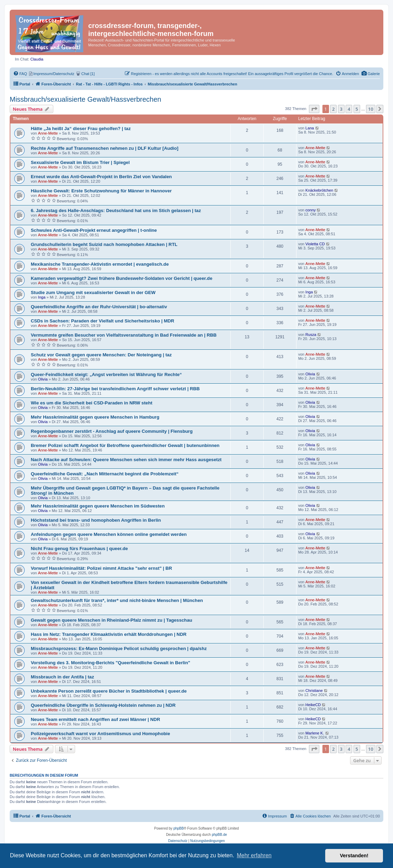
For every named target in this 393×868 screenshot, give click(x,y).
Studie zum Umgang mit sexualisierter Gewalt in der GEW (93, 293)
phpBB (179, 828)
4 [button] (349, 109)
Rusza (311, 335)
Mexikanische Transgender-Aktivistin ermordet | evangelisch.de (100, 264)
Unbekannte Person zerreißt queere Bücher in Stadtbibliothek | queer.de (109, 691)
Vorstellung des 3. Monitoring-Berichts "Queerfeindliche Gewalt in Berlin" (111, 663)
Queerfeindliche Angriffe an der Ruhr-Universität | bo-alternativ (99, 307)
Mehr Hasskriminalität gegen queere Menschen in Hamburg (95, 417)
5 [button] (357, 109)
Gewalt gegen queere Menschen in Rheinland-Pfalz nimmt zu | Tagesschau (112, 620)
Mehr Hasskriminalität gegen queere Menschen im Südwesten (98, 506)
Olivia (43, 379)
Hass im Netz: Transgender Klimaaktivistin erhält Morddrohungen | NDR (109, 634)
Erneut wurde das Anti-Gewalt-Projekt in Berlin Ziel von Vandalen (101, 177)
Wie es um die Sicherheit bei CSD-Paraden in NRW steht (92, 403)
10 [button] (371, 109)
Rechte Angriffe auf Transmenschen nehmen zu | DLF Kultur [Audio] (105, 148)
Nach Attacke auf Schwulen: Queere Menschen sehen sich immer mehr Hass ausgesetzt (126, 460)
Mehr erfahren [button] (254, 855)
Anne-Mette (48, 133)
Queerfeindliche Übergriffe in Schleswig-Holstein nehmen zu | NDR (103, 705)
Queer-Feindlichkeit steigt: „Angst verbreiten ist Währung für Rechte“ (106, 374)
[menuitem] (371, 74)
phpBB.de (219, 835)
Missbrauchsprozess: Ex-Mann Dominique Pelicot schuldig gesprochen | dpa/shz (119, 648)
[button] (314, 109)
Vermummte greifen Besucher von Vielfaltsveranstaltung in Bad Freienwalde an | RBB (124, 335)
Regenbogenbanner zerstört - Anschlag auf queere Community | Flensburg (112, 431)
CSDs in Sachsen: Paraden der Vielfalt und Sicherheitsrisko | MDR (103, 321)
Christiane (314, 691)
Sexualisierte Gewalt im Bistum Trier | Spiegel (80, 162)
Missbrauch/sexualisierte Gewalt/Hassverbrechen (85, 99)
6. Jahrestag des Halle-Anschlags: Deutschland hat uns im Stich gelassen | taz (116, 211)
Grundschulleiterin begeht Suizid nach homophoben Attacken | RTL (104, 244)
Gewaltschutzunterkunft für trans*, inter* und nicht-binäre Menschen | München (117, 600)
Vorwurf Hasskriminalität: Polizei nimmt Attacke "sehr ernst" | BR (101, 568)
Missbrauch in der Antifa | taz (62, 677)
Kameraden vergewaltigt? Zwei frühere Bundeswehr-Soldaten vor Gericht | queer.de (122, 278)
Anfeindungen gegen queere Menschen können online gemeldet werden (109, 534)
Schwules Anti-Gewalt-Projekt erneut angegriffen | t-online (94, 230)
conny (311, 210)
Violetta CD (315, 244)
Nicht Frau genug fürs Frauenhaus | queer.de (79, 549)
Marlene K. (315, 733)
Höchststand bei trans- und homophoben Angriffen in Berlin (96, 520)
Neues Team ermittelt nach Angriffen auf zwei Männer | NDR (95, 719)
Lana (310, 128)
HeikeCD (313, 705)
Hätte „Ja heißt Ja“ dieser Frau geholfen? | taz (81, 129)
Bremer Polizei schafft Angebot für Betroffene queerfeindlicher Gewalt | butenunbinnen (125, 445)
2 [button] (333, 109)
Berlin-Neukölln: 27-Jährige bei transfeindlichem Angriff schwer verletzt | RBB (115, 389)
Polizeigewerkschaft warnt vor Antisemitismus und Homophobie (100, 734)
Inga (42, 297)
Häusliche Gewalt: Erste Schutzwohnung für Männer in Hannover (101, 191)
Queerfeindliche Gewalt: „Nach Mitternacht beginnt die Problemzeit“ (105, 474)
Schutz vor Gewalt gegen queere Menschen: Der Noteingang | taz (101, 355)
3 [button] (341, 109)
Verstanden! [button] (354, 856)
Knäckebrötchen (319, 190)
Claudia (37, 59)
